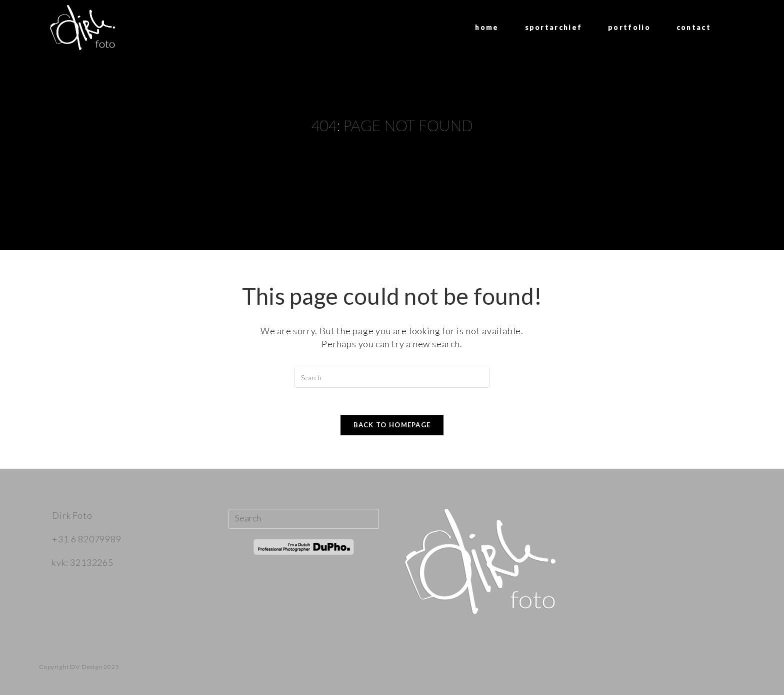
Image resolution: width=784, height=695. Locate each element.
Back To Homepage (392, 428)
